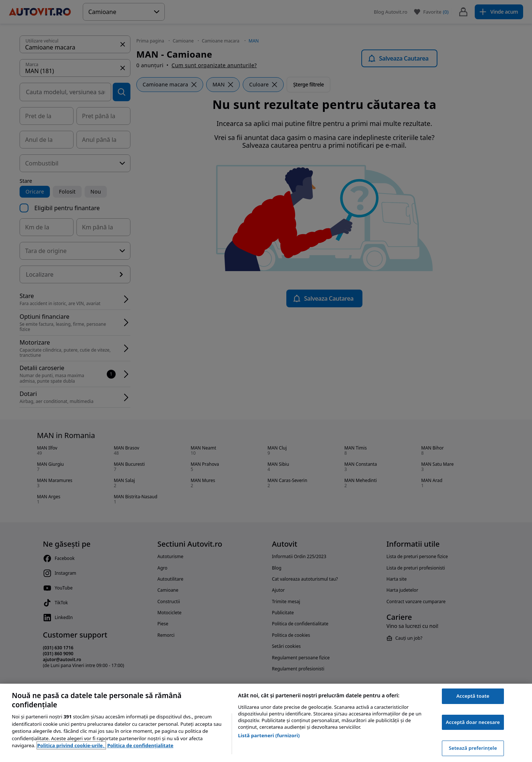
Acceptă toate (473, 696)
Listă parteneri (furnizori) (269, 735)
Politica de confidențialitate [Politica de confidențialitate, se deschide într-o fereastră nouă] (140, 745)
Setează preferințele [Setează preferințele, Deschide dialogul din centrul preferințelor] (473, 748)
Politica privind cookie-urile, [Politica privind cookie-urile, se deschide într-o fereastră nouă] (71, 745)
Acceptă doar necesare (473, 722)
